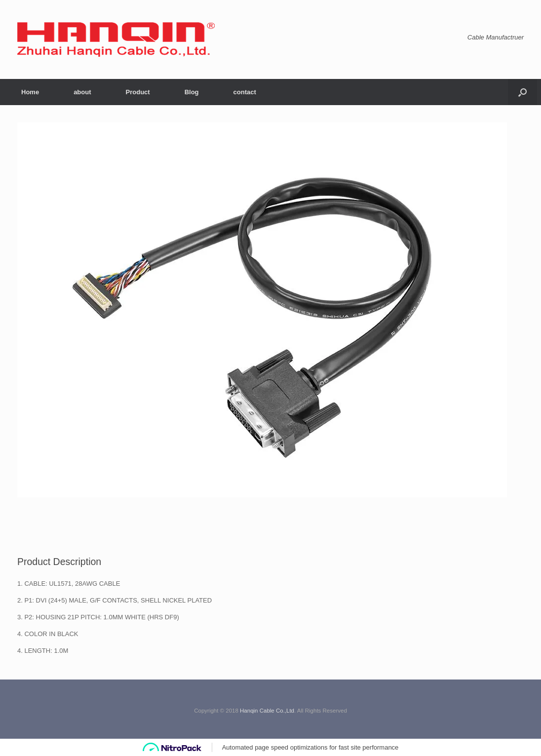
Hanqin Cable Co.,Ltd (267, 711)
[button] (522, 92)
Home (30, 92)
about (82, 92)
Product (138, 92)
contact (245, 92)
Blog (192, 92)
